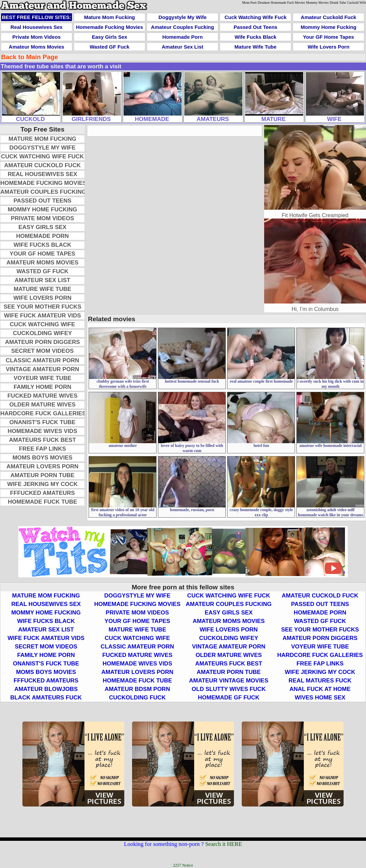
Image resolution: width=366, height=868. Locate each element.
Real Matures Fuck (320, 681)
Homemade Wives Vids (43, 431)
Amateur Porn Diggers (43, 342)
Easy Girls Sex (109, 37)
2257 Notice (183, 865)
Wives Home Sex (320, 698)
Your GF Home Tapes (328, 37)
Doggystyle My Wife (183, 17)
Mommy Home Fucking (328, 27)
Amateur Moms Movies (36, 47)
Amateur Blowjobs (46, 689)
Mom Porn (249, 3)
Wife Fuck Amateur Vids (43, 316)
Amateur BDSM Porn (137, 689)
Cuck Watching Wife (42, 324)
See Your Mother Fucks (42, 307)
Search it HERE (224, 844)
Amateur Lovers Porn (42, 466)
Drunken (264, 3)
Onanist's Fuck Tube (43, 422)
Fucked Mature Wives (43, 396)
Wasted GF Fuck (109, 47)
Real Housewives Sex (36, 27)
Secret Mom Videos (42, 351)
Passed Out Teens (255, 27)
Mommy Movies (317, 3)
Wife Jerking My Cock (42, 484)
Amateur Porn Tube (43, 475)
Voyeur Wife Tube (42, 378)
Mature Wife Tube (256, 47)
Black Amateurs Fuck (46, 698)
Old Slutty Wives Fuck (229, 689)
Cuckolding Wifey (42, 333)
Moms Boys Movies (43, 458)
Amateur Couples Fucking (183, 27)
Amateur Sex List (182, 47)
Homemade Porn (182, 37)
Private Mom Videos (36, 37)
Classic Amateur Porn (42, 360)
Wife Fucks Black (255, 37)
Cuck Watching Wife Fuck (255, 17)
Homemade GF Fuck (229, 698)
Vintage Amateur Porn (42, 369)
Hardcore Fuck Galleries (43, 413)
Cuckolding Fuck (137, 698)
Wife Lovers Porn (328, 47)
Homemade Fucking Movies (110, 27)
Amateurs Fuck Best (42, 440)
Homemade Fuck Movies (288, 3)
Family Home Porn (42, 387)
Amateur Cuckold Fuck (328, 17)
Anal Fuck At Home (320, 689)
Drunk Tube (338, 3)
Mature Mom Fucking (109, 17)
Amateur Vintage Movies (229, 681)
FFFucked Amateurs (43, 493)
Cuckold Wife (356, 3)
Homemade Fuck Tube (42, 502)
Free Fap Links (43, 449)
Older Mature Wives (42, 405)
